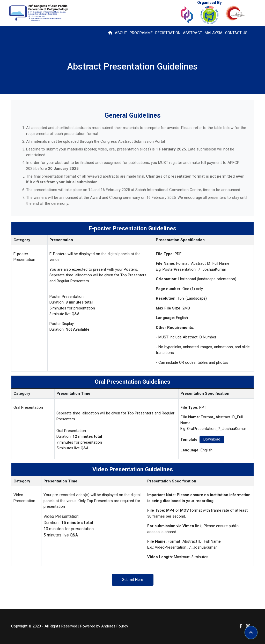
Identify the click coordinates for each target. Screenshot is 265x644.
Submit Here (133, 580)
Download (212, 439)
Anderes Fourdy (115, 626)
